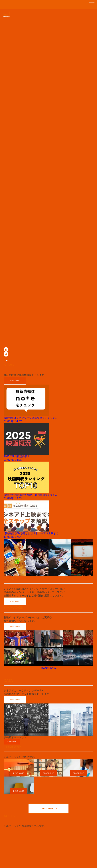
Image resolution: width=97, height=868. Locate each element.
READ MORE (15, 381)
